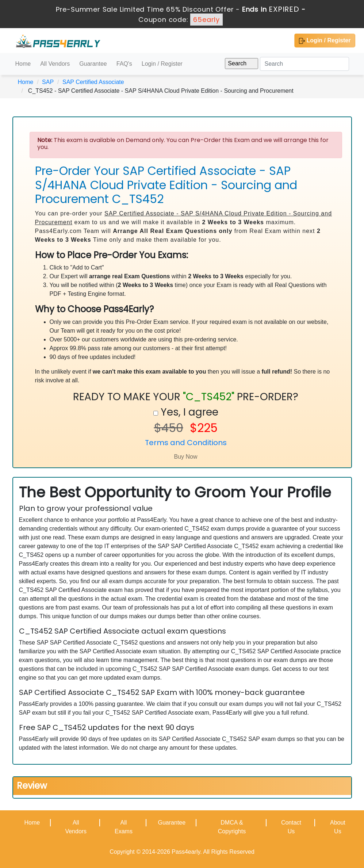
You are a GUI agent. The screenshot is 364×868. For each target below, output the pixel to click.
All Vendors (55, 64)
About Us (338, 827)
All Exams (124, 827)
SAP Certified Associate (93, 82)
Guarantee (93, 64)
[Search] (304, 64)
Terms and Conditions (186, 443)
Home (23, 64)
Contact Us (291, 827)
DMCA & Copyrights (232, 827)
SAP (48, 82)
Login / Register (325, 41)
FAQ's (124, 64)
